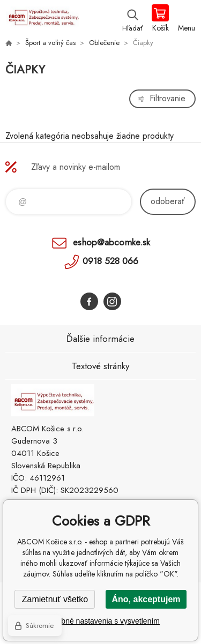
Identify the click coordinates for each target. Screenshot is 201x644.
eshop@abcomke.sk (111, 242)
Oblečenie (104, 43)
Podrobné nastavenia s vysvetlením (100, 621)
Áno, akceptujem (146, 599)
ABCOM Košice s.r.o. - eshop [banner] (42, 19)
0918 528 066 (110, 261)
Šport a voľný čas (50, 43)
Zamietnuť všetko (55, 599)
